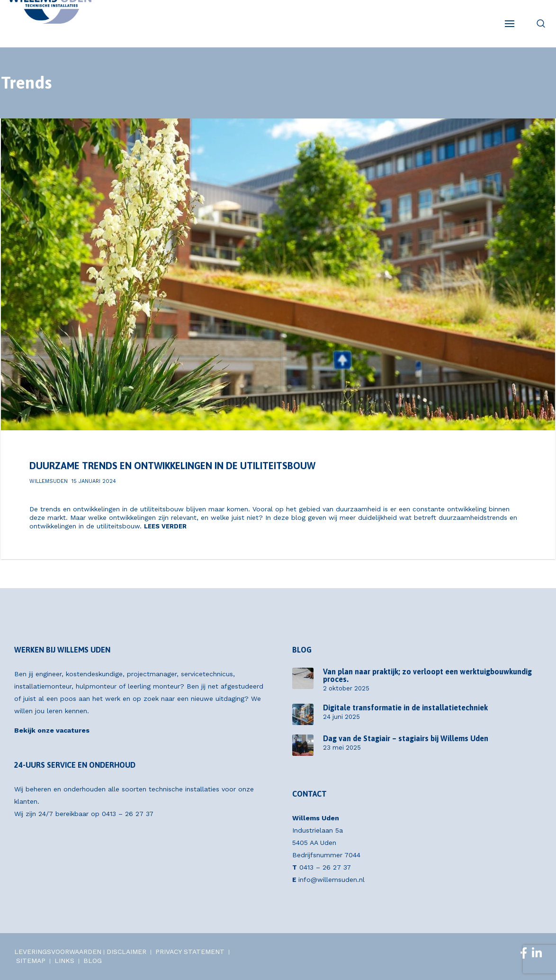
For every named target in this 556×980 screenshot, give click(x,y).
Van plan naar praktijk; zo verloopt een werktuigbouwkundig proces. (427, 675)
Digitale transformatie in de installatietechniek (405, 708)
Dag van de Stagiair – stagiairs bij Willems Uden (406, 738)
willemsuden (49, 481)
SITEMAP (31, 961)
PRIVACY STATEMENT (190, 952)
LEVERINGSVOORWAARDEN (58, 952)
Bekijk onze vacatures (52, 730)
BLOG (93, 961)
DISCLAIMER (126, 952)
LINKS (64, 961)
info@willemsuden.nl (332, 880)
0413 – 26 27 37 (128, 814)
